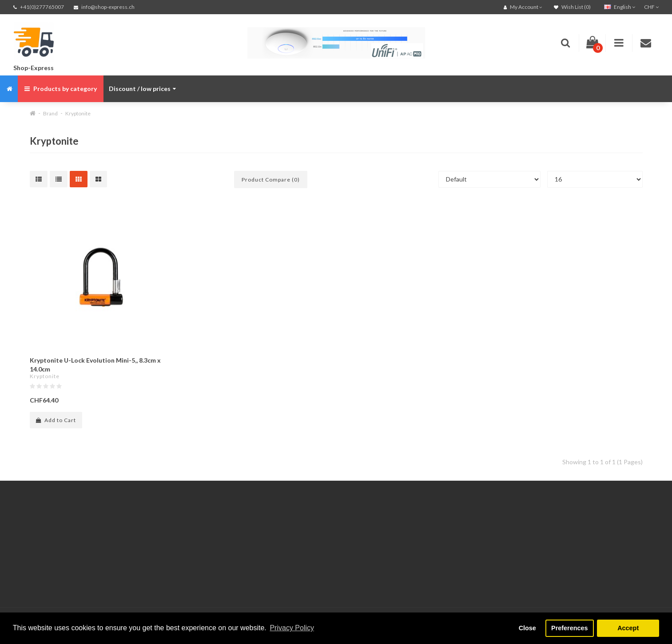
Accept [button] (628, 628)
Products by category (61, 89)
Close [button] (527, 628)
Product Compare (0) (271, 180)
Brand (50, 113)
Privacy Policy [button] (292, 628)
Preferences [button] (569, 628)
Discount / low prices (142, 89)
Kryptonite (78, 113)
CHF (651, 7)
